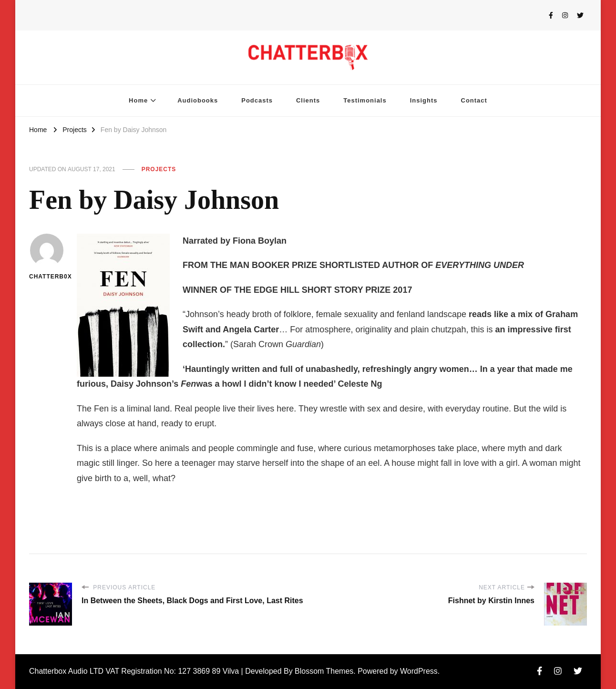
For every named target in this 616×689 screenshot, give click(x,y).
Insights (424, 100)
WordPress (419, 671)
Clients (308, 100)
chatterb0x (47, 257)
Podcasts (257, 100)
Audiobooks (198, 100)
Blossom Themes (324, 671)
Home (138, 100)
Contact (474, 100)
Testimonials (365, 100)
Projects (159, 169)
